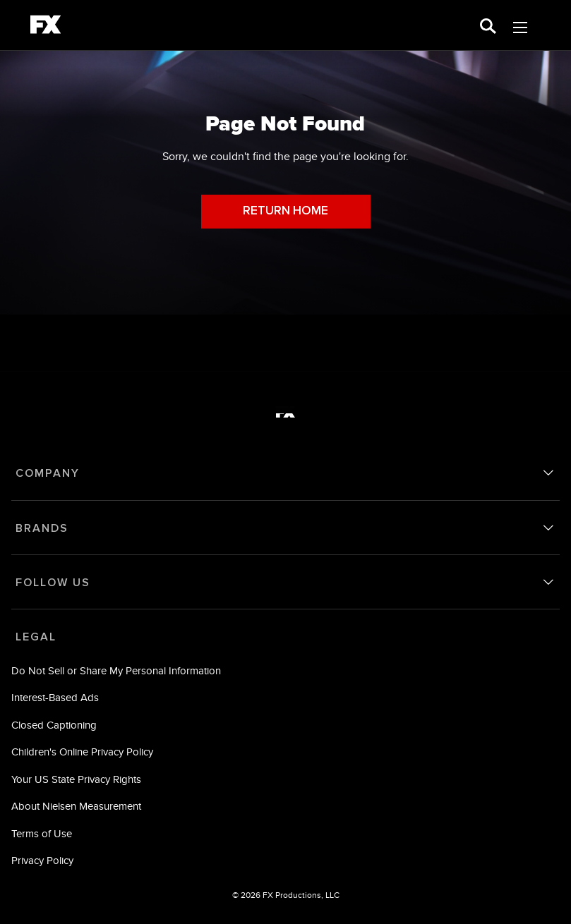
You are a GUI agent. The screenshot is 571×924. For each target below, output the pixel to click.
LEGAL (36, 637)
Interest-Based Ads (55, 697)
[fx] (46, 27)
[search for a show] (488, 25)
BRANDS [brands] (42, 528)
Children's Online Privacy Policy (82, 752)
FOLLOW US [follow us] (53, 583)
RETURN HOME (285, 211)
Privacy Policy (42, 860)
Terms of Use (42, 833)
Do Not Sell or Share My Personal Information (116, 670)
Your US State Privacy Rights (76, 779)
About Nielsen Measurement (76, 806)
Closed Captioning (54, 725)
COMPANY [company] (48, 473)
